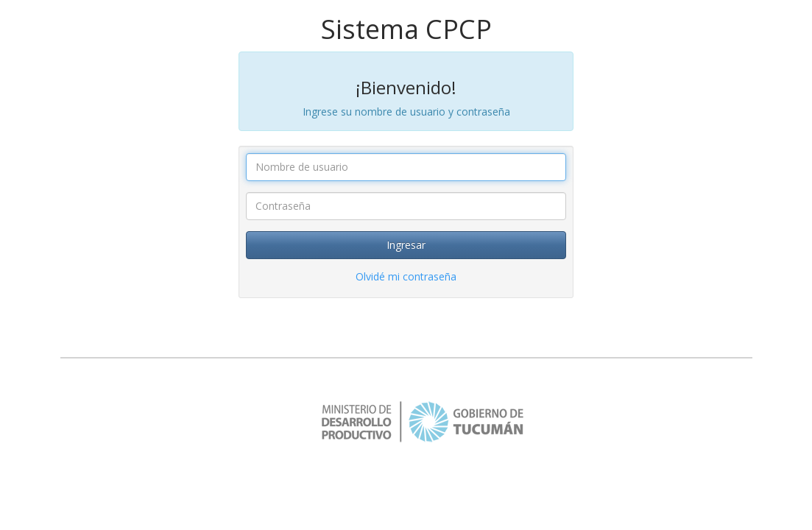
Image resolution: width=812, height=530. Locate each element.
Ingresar (406, 245)
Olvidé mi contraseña (406, 276)
